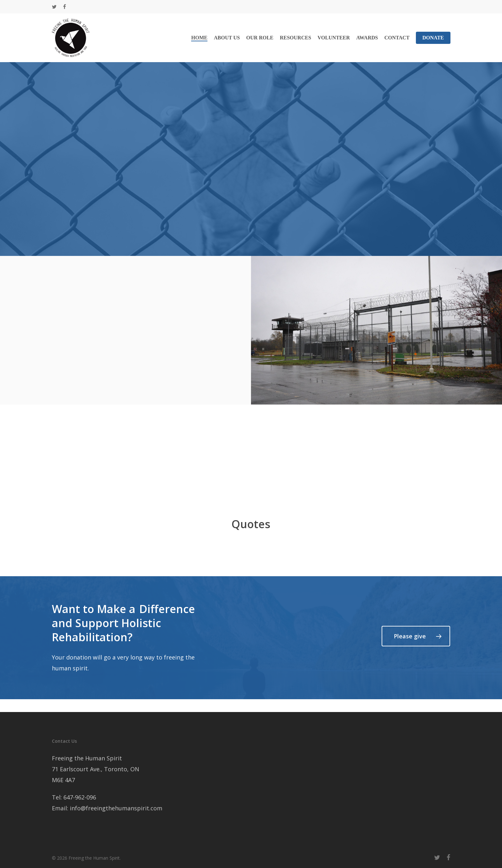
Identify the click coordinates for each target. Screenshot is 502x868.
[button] (416, 636)
